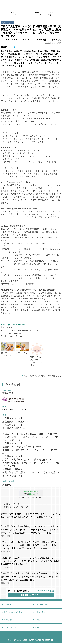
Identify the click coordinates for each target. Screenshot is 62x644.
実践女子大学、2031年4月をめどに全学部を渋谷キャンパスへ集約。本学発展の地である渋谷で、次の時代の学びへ (30, 516)
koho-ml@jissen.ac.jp (18, 336)
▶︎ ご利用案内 (7, 604)
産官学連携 (41, 40)
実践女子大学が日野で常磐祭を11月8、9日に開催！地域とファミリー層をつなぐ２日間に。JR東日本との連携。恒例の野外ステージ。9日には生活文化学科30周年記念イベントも (31, 530)
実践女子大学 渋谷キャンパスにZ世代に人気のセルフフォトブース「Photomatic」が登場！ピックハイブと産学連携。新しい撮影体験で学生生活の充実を (31, 561)
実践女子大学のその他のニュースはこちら (43, 376)
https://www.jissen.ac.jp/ (14, 409)
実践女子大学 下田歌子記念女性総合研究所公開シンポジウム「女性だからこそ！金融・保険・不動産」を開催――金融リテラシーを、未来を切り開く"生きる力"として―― (30, 545)
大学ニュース (25, 14)
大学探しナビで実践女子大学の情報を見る (31, 494)
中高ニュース (37, 14)
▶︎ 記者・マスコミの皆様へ (12, 612)
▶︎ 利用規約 (37, 627)
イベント (27, 40)
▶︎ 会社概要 (37, 620)
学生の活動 (56, 40)
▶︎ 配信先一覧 (7, 620)
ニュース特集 (50, 14)
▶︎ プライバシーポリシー (11, 627)
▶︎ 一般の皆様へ (39, 612)
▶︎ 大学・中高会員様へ (41, 604)
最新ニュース (12, 14)
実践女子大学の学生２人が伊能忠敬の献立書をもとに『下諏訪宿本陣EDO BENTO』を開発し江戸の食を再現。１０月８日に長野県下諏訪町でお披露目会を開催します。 (30, 577)
